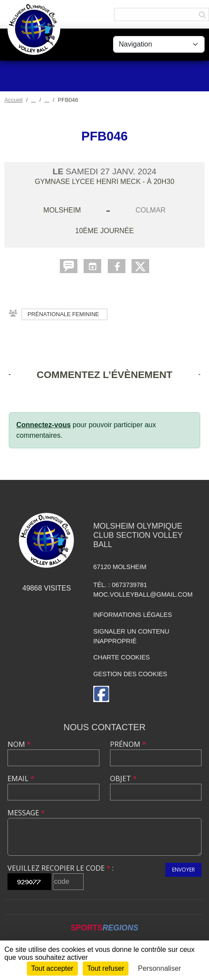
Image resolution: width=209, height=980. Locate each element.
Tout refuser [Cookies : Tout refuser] (106, 968)
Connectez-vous (44, 425)
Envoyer (183, 870)
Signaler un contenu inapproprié (131, 636)
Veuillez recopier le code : (60, 868)
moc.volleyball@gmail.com (143, 594)
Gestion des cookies (130, 674)
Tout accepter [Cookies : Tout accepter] (52, 968)
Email (21, 778)
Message (26, 813)
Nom (19, 744)
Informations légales (133, 615)
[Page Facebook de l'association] (101, 694)
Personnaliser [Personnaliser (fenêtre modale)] (160, 968)
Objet (123, 778)
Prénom (128, 744)
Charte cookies (121, 657)
